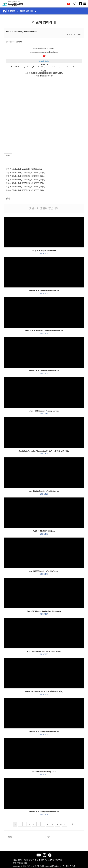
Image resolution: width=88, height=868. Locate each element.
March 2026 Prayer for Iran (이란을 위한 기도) (44, 693)
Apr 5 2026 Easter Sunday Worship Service (44, 613)
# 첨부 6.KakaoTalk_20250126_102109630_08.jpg (25, 187)
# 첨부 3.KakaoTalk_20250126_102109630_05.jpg (25, 176)
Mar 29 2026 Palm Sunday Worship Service (44, 653)
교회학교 (13, 11)
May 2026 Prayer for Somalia (44, 252)
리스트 (8, 156)
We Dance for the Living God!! (44, 773)
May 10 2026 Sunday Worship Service (44, 372)
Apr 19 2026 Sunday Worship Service (44, 573)
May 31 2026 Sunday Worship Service (44, 292)
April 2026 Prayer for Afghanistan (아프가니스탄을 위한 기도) (44, 452)
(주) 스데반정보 (69, 866)
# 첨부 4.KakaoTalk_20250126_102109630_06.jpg (25, 180)
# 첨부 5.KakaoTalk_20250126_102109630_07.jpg (25, 183)
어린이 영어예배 (28, 11)
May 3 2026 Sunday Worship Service (44, 412)
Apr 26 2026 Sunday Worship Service (44, 492)
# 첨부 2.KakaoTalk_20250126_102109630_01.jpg (25, 173)
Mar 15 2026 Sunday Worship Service (44, 813)
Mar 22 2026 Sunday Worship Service (44, 733)
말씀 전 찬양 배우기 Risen (44, 532)
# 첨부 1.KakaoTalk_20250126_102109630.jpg (24, 169)
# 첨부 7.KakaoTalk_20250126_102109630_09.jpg (25, 190)
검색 (49, 837)
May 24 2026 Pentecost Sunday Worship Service (44, 332)
